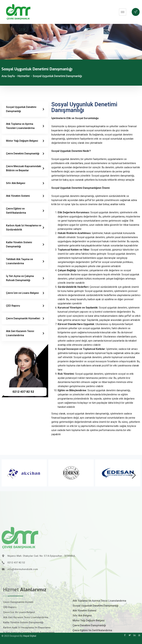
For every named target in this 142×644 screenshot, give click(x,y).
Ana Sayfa (8, 76)
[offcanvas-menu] (136, 12)
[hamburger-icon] (123, 12)
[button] (132, 475)
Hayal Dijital (30, 631)
